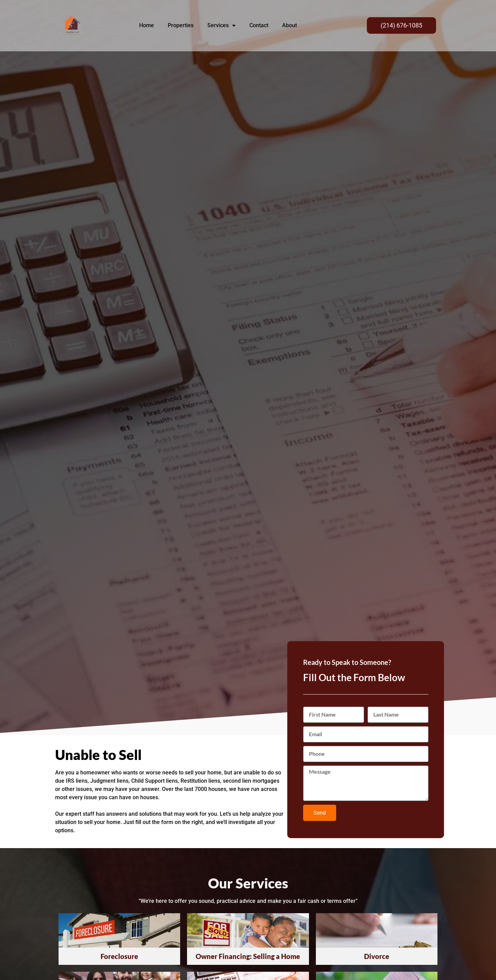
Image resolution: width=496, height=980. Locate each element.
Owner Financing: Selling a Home (248, 956)
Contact (259, 25)
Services (221, 25)
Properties (181, 25)
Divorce (377, 956)
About (290, 25)
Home (147, 25)
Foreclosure (119, 956)
